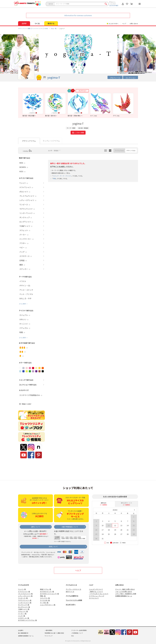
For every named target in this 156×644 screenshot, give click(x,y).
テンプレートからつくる (74, 589)
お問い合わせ (134, 24)
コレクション (131, 78)
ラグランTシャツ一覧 (25, 600)
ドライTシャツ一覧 (24, 592)
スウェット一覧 (23, 611)
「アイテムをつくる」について (99, 594)
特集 (54, 179)
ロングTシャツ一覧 (24, 607)
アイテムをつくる (71, 585)
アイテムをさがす (24, 585)
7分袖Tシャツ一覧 (24, 609)
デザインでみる (131, 150)
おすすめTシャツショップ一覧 (49, 594)
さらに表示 (22, 304)
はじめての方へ (71, 605)
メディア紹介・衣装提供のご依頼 (126, 594)
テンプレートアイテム (51, 141)
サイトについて (94, 598)
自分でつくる (70, 592)
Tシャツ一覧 (22, 589)
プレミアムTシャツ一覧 (25, 594)
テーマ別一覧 (44, 603)
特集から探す (27, 404)
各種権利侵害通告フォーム (124, 596)
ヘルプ (124, 24)
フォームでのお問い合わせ (124, 592)
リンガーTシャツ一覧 (25, 603)
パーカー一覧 (22, 614)
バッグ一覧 (22, 616)
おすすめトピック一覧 (47, 592)
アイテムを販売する (72, 596)
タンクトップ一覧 (24, 605)
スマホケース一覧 (24, 618)
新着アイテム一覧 (46, 589)
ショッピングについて (96, 589)
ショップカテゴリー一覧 (48, 605)
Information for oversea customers (78, 15)
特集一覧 (43, 596)
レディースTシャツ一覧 (25, 596)
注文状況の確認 (114, 5)
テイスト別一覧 (45, 600)
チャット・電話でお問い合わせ (125, 589)
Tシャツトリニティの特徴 (74, 600)
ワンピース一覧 (23, 598)
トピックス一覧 (45, 598)
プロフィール (115, 78)
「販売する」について (96, 592)
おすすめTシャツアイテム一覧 (27, 620)
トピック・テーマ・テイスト (62, 176)
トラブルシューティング (97, 596)
